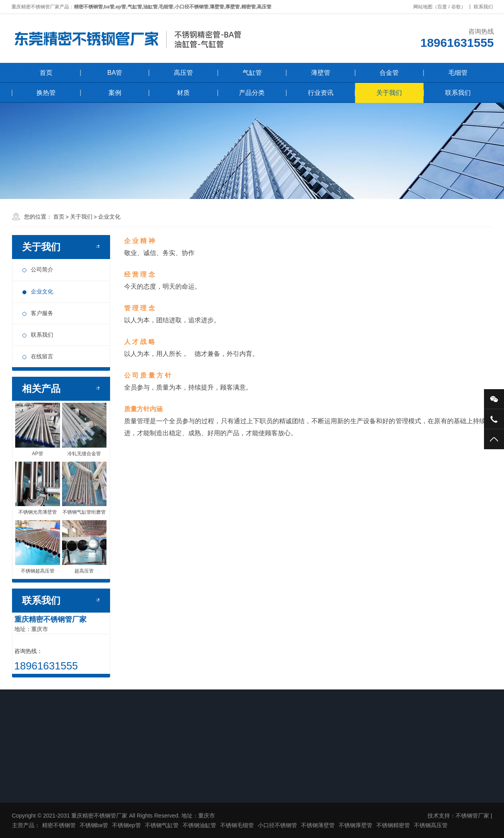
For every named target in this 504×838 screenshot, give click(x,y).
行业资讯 (321, 93)
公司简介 (42, 269)
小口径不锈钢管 (277, 825)
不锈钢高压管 (431, 825)
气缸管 (252, 73)
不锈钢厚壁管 (355, 825)
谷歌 (458, 7)
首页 (46, 73)
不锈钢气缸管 (162, 825)
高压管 (183, 73)
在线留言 (42, 356)
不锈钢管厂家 (472, 816)
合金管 (389, 73)
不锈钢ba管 (94, 825)
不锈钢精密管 (393, 825)
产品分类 (252, 93)
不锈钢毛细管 (237, 825)
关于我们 (389, 93)
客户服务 (42, 313)
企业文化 (109, 217)
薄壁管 (321, 73)
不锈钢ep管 (127, 825)
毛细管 (458, 73)
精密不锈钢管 (59, 825)
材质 (183, 93)
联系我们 (485, 7)
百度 (444, 7)
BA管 (115, 73)
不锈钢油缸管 (199, 825)
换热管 (46, 93)
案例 (115, 93)
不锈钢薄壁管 (318, 825)
